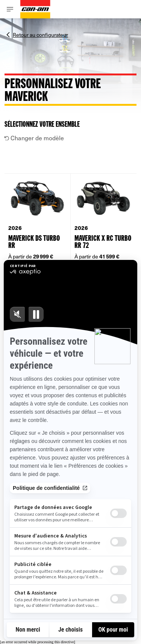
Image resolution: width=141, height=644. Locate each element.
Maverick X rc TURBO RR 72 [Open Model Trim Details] (103, 242)
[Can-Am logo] (35, 9)
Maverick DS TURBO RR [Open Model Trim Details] (34, 242)
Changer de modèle (34, 138)
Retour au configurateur (40, 34)
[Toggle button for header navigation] (10, 9)
